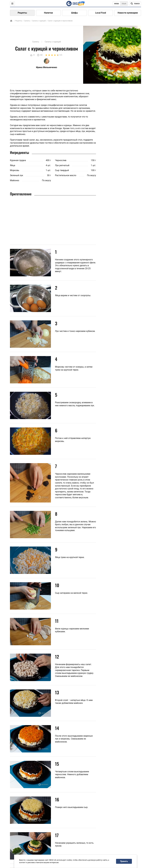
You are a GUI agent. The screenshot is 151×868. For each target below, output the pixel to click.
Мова (117, 4)
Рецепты (22, 13)
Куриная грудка (18, 160)
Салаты (27, 21)
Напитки (48, 13)
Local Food (101, 13)
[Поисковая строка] (135, 4)
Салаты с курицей (39, 21)
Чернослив (61, 160)
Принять (124, 861)
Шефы (74, 13)
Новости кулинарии (128, 13)
